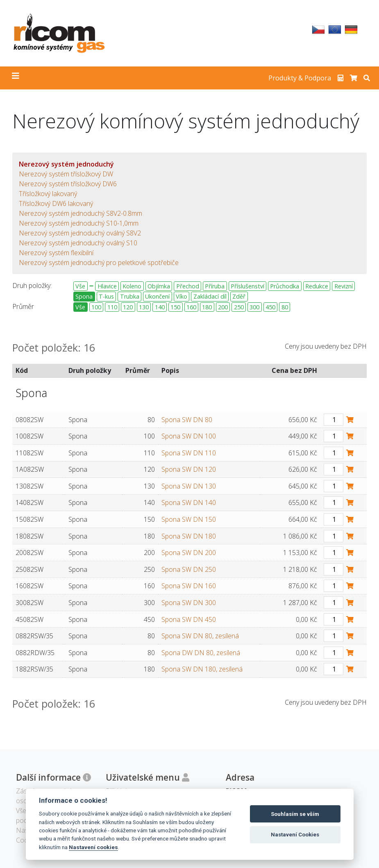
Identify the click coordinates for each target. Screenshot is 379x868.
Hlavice (107, 286)
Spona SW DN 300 (189, 603)
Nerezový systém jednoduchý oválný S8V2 (80, 233)
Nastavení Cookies (295, 835)
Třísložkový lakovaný (48, 194)
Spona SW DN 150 (189, 519)
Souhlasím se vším (295, 814)
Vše (80, 286)
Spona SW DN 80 (187, 420)
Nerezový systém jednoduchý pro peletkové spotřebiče (99, 263)
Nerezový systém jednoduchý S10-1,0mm (79, 223)
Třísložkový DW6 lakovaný (56, 203)
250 (239, 307)
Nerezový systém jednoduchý (66, 164)
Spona (84, 296)
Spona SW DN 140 (189, 503)
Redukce (317, 286)
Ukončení (157, 296)
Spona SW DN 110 (189, 453)
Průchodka (285, 286)
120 (128, 307)
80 (285, 307)
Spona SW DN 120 (189, 469)
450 (270, 307)
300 (254, 307)
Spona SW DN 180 (189, 536)
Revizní (344, 286)
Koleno (132, 286)
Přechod (188, 286)
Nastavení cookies (93, 847)
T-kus (106, 296)
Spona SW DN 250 (189, 569)
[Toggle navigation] (16, 78)
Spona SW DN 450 (189, 619)
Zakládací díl (210, 296)
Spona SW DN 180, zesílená (202, 669)
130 (144, 307)
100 (96, 307)
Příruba (215, 286)
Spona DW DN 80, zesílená (201, 653)
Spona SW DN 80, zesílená (200, 636)
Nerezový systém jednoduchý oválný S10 (78, 243)
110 (112, 307)
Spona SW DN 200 (189, 553)
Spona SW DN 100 (189, 436)
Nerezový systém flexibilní (56, 253)
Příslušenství (247, 286)
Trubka (130, 296)
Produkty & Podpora (300, 78)
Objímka (159, 286)
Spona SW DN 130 (189, 486)
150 (175, 307)
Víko (182, 296)
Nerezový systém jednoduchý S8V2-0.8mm (81, 213)
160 (191, 307)
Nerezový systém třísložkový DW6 (68, 184)
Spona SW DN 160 (189, 586)
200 (223, 307)
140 (160, 307)
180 (207, 307)
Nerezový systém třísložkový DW (66, 174)
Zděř (239, 296)
